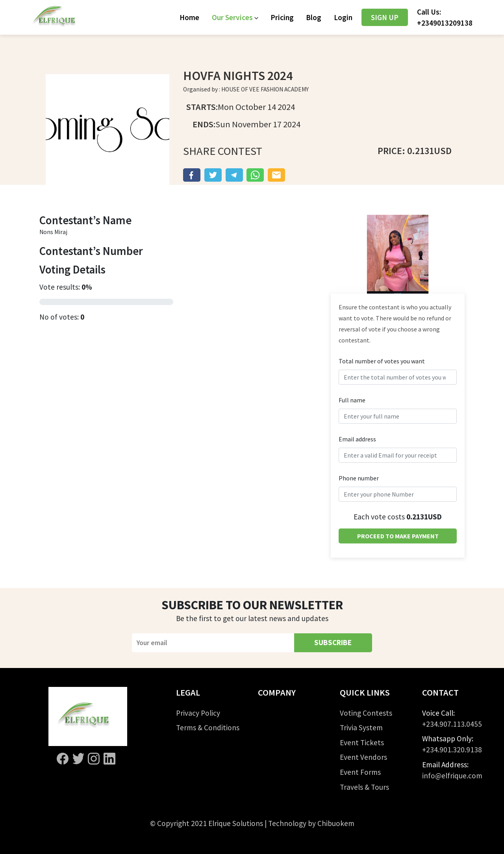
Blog (314, 17)
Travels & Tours (364, 787)
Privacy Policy (198, 713)
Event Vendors (363, 757)
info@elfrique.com (452, 776)
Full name (352, 400)
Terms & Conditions (208, 727)
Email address (357, 439)
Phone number (359, 478)
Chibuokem (336, 823)
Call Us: (445, 17)
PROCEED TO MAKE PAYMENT (398, 536)
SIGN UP (385, 17)
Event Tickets (362, 742)
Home (189, 17)
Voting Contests (366, 713)
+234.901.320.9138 (452, 750)
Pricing (282, 17)
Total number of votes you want (382, 361)
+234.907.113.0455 (452, 724)
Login (343, 17)
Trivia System (361, 727)
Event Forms (360, 772)
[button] (235, 17)
